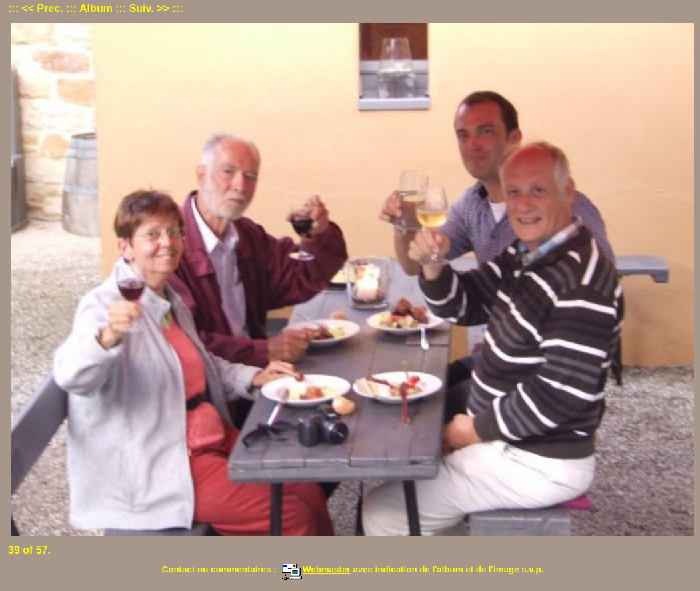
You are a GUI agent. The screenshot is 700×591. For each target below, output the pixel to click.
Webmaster (316, 569)
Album (96, 8)
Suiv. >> (149, 8)
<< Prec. (42, 8)
